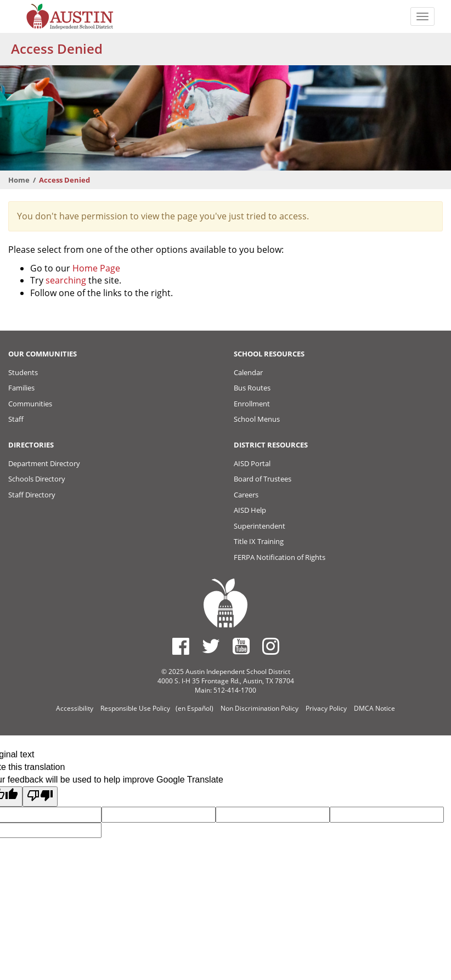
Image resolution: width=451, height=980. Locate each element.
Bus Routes (252, 388)
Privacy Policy (326, 708)
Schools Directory (37, 479)
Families (21, 388)
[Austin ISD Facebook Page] (181, 646)
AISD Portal (252, 463)
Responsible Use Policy (135, 708)
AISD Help (250, 510)
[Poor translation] (40, 797)
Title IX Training (259, 541)
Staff (16, 419)
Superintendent (260, 526)
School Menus (257, 419)
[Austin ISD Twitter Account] (211, 646)
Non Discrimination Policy (260, 708)
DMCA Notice (374, 708)
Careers (246, 495)
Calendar (248, 372)
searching (66, 280)
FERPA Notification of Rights (280, 557)
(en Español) (195, 708)
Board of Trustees (263, 479)
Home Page (96, 268)
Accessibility (75, 708)
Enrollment (252, 404)
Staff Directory (32, 495)
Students (23, 372)
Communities (30, 404)
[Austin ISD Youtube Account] (241, 646)
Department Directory (44, 463)
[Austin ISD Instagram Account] (271, 646)
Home (19, 180)
